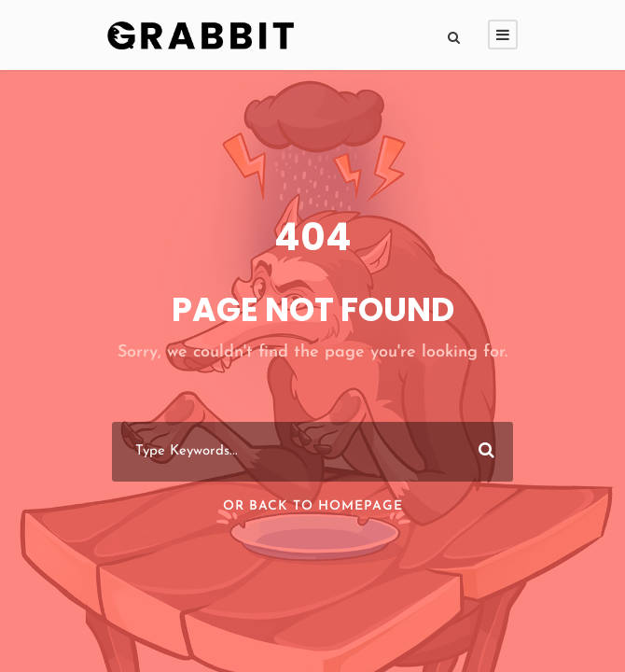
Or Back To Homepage (313, 506)
